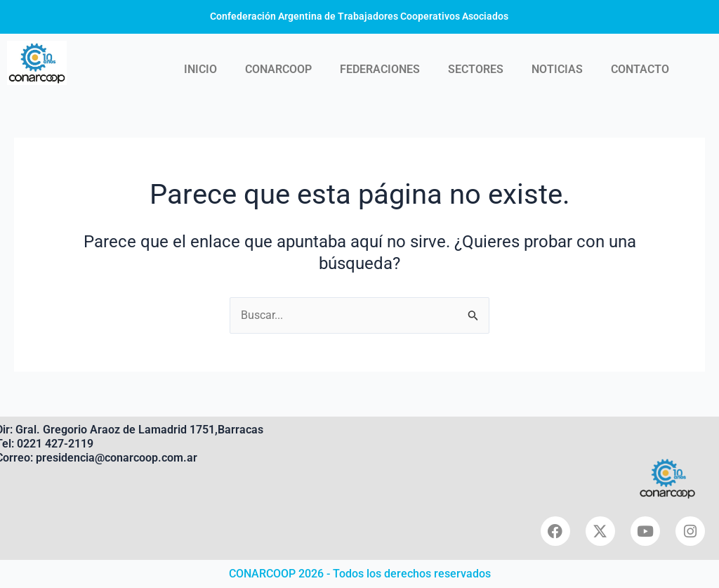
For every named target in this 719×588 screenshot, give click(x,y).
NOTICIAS (557, 69)
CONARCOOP (278, 69)
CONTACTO (640, 69)
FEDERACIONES (380, 69)
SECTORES (476, 69)
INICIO (200, 69)
